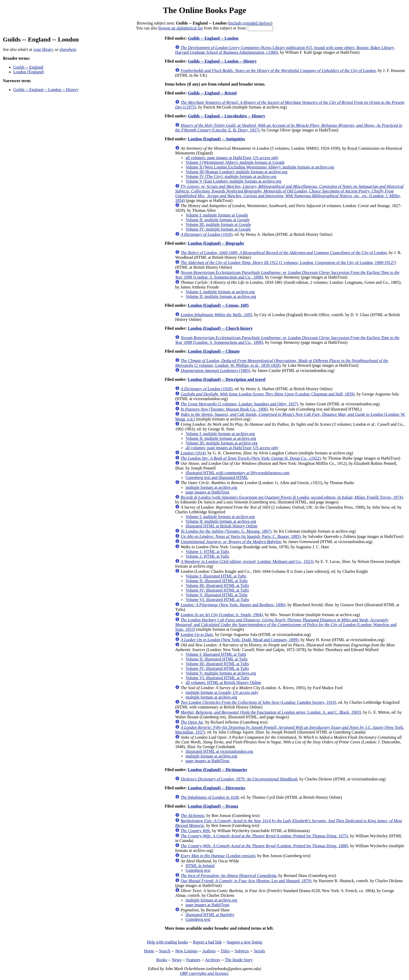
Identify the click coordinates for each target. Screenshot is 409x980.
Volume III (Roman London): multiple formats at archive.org (236, 172)
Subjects (242, 951)
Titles (225, 951)
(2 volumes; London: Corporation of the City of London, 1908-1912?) (288, 263)
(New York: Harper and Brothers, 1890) (233, 605)
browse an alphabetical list (181, 28)
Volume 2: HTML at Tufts (207, 556)
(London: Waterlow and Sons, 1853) (286, 625)
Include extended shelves (250, 23)
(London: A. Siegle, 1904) (222, 615)
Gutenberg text (198, 870)
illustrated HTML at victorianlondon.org (219, 751)
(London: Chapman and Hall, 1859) (267, 394)
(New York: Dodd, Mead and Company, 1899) (239, 640)
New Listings (187, 951)
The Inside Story (239, 960)
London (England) (29, 72)
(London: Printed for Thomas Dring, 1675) (264, 836)
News (177, 960)
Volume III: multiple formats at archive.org (221, 443)
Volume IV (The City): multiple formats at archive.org (231, 176)
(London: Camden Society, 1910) (258, 702)
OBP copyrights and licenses (204, 973)
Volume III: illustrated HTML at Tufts (217, 585)
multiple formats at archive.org (211, 487)
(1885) (215, 371)
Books (162, 960)
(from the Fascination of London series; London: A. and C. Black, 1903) (271, 712)
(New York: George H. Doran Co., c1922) (251, 458)
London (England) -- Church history (220, 328)
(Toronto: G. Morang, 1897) (226, 531)
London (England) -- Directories (216, 788)
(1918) (206, 234)
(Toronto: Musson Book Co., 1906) (224, 409)
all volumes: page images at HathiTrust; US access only (232, 158)
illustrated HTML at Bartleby (210, 915)
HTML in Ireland (200, 866)
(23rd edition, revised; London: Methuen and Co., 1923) (247, 561)
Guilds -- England (28, 67)
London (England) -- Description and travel (227, 379)
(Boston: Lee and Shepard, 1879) (246, 881)
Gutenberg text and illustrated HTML (217, 477)
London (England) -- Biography (216, 243)
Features (193, 960)
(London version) (218, 856)
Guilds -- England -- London (213, 38)
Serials (260, 951)
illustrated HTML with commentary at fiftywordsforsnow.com (237, 473)
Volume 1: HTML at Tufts (207, 552)
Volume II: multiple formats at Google (217, 220)
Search (165, 951)
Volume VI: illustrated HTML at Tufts (217, 600)
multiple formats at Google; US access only (222, 692)
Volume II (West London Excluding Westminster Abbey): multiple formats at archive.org (260, 167)
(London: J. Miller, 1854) (289, 193)
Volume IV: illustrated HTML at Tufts (217, 590)
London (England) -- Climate (214, 351)
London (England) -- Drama (213, 806)
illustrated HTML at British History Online (221, 526)
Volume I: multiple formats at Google (217, 215)
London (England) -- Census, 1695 (218, 305)
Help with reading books (167, 942)
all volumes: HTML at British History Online (223, 683)
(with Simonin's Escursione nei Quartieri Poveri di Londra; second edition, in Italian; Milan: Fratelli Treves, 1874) (292, 497)
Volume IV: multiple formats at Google (218, 229)
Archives (213, 960)
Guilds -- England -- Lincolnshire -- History (227, 116)
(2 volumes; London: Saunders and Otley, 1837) (239, 404)
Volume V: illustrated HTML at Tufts (216, 595)
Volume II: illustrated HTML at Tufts (216, 581)
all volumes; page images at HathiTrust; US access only (232, 448)
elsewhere (68, 49)
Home (149, 951)
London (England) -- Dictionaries (217, 770)
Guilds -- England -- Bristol (212, 93)
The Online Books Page (204, 10)
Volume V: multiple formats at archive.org (221, 673)
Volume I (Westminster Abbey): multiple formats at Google (235, 162)
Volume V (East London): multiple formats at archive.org (233, 181)
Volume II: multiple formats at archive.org (221, 296)
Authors (209, 951)
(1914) (193, 453)
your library (43, 49)
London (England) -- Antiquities (216, 139)
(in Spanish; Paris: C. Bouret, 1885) (240, 536)
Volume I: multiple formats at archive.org (220, 292)
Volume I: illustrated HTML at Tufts (216, 576)
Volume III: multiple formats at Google (218, 224)
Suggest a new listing (244, 942)
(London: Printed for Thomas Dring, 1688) (264, 846)
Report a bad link (207, 942)
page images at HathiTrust (207, 492)
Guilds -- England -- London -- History (46, 90)
